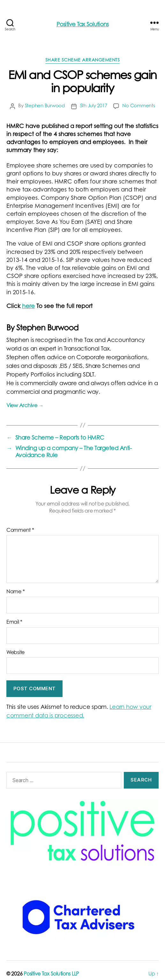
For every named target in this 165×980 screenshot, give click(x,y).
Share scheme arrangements (83, 61)
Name (15, 592)
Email (14, 622)
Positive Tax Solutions (83, 25)
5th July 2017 (94, 106)
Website (15, 653)
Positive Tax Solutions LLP (51, 974)
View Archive (25, 406)
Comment (20, 530)
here (28, 307)
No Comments (139, 106)
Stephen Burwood (45, 106)
